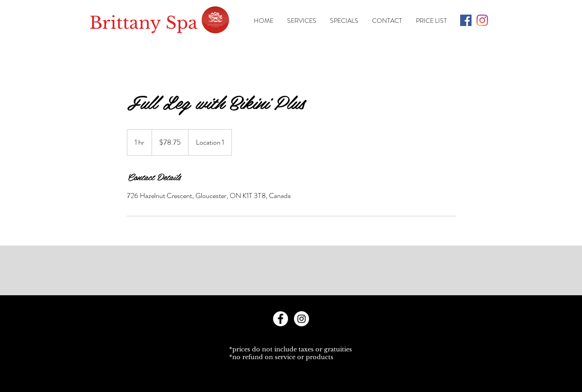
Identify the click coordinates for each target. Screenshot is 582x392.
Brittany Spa (144, 23)
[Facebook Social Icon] (466, 20)
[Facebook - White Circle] (281, 319)
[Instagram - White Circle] (301, 319)
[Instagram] (482, 20)
